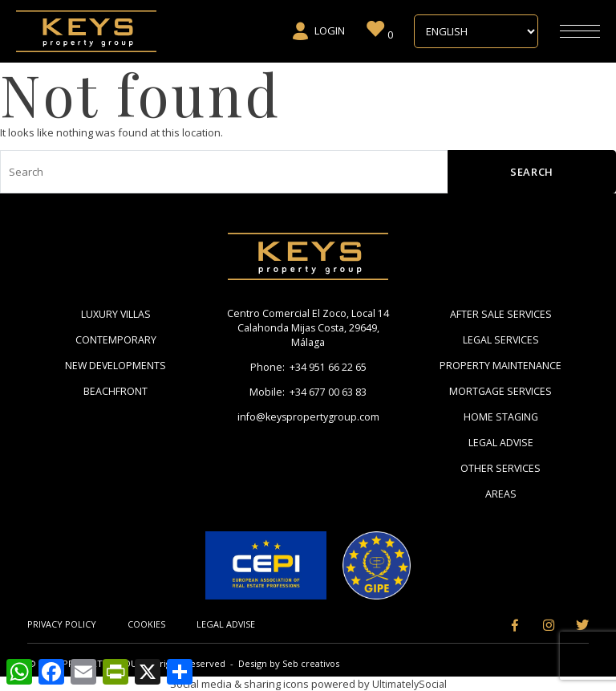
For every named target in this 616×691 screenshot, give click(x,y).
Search (532, 172)
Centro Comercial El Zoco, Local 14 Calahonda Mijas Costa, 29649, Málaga (308, 329)
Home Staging (501, 416)
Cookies (148, 623)
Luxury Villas (116, 314)
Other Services (501, 467)
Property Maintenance (500, 364)
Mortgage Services (501, 390)
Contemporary (116, 339)
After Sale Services (500, 314)
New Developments (115, 364)
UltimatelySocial (409, 683)
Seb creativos (312, 662)
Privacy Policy (62, 623)
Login (318, 31)
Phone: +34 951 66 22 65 (308, 369)
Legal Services (501, 339)
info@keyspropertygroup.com (308, 421)
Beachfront (115, 390)
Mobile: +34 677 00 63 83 (308, 395)
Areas (501, 493)
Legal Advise (501, 441)
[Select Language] (476, 31)
